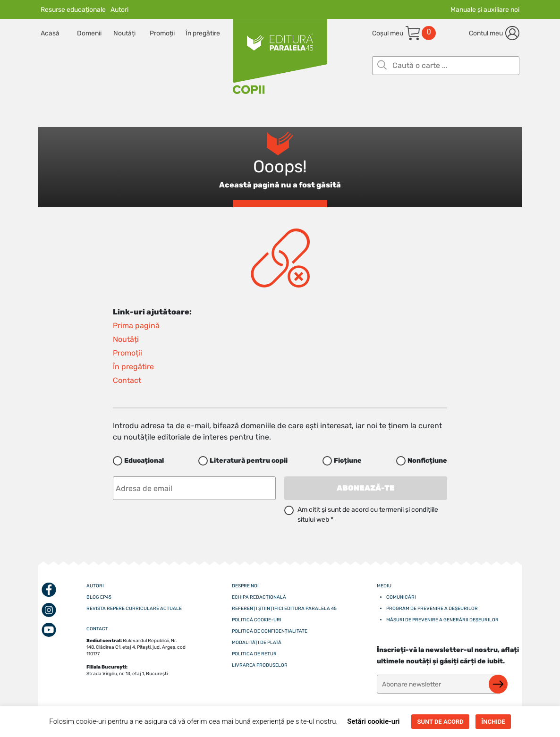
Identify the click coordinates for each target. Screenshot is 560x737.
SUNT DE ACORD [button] (440, 722)
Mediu (384, 586)
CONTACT (97, 629)
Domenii (89, 33)
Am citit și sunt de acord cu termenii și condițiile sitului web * (368, 515)
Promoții (162, 33)
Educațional (144, 461)
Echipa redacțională (259, 597)
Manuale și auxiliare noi (485, 10)
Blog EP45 (99, 597)
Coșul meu (388, 33)
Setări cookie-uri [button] (373, 721)
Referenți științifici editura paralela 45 (284, 609)
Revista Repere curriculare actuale (134, 609)
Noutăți (124, 33)
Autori (119, 10)
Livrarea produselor (260, 665)
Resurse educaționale (73, 10)
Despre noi (245, 586)
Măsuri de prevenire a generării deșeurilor (442, 620)
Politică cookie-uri (257, 620)
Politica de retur (254, 654)
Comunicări (401, 597)
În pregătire (203, 33)
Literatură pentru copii (249, 461)
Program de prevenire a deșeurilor (432, 609)
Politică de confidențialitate (270, 631)
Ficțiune (348, 461)
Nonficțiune (427, 461)
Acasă (50, 33)
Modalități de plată (257, 643)
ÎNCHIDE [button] (493, 722)
